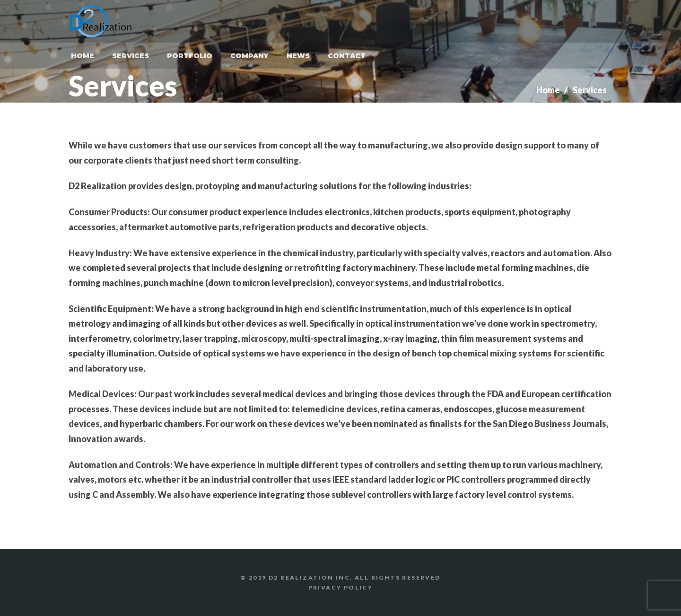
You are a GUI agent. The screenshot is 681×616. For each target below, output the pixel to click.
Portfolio (190, 56)
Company (249, 56)
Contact (347, 56)
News (298, 56)
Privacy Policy (341, 587)
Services (131, 56)
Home (83, 56)
